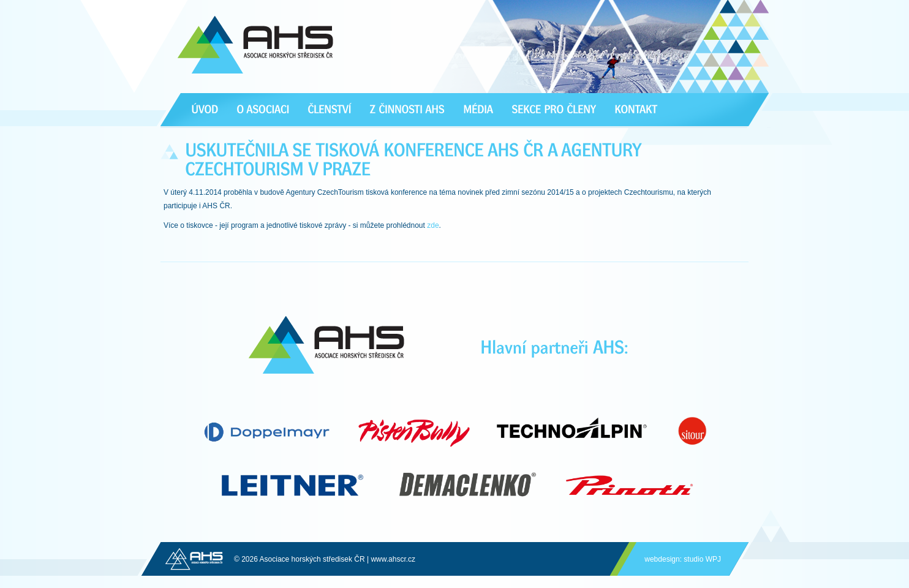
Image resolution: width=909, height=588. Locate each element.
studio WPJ (702, 559)
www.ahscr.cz (393, 559)
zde (433, 225)
